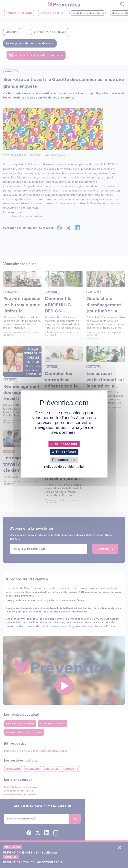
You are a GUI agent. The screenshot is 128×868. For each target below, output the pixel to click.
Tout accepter (64, 444)
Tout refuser (64, 452)
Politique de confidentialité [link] (64, 467)
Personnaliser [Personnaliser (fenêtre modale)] (64, 460)
